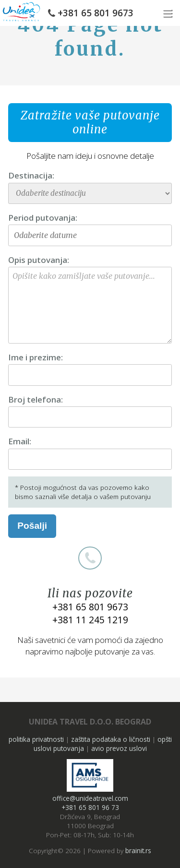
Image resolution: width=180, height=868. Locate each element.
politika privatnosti (36, 739)
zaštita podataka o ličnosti (111, 739)
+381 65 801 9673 (96, 13)
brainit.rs (138, 850)
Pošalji (32, 526)
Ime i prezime (35, 357)
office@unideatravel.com (90, 798)
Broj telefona (35, 399)
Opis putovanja (38, 260)
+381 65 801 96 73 (90, 807)
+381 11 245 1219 (90, 620)
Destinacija (30, 175)
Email (19, 441)
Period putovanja (42, 218)
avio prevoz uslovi (119, 748)
